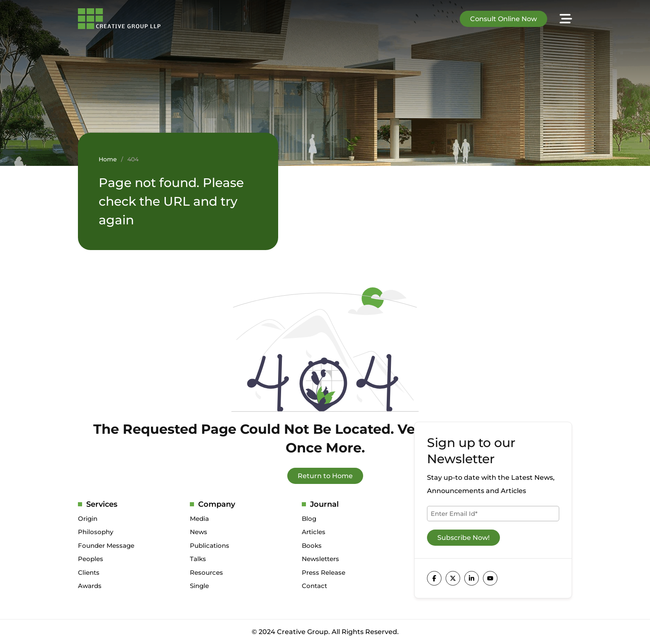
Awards (90, 586)
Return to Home (325, 476)
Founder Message (106, 546)
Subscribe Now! (463, 538)
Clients (89, 572)
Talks (198, 559)
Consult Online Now (503, 19)
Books (312, 546)
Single (199, 586)
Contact (314, 586)
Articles (314, 532)
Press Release (324, 572)
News (199, 532)
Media (199, 519)
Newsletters (320, 559)
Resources (206, 572)
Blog (309, 519)
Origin (88, 519)
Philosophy (96, 532)
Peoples (91, 559)
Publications (210, 546)
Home (108, 159)
